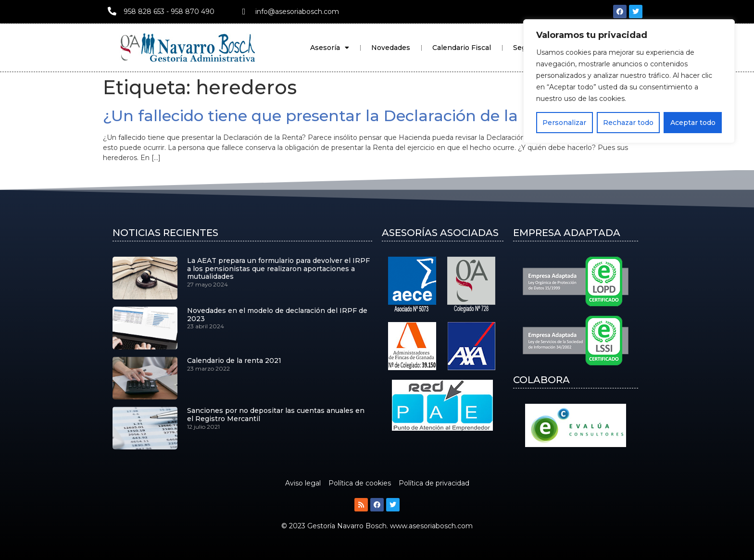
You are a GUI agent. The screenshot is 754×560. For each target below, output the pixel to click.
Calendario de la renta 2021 (234, 361)
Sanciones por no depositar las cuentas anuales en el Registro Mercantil (276, 415)
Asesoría (330, 48)
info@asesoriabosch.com (297, 12)
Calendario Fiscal (462, 48)
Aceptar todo (693, 123)
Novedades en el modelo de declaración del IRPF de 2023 (277, 315)
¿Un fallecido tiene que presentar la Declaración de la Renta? (340, 116)
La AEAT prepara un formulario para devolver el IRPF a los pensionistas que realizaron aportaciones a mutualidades (278, 269)
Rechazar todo (628, 123)
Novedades (391, 48)
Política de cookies (360, 483)
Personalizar (564, 123)
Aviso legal (303, 483)
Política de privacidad (434, 483)
